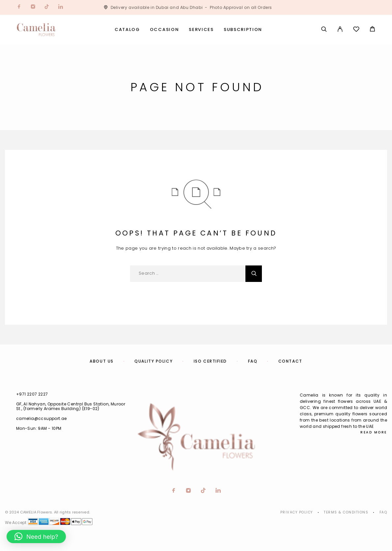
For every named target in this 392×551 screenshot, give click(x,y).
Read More (374, 432)
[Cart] (372, 30)
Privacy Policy (297, 512)
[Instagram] (33, 7)
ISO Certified (210, 361)
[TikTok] (47, 7)
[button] (36, 537)
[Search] (324, 30)
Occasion (165, 30)
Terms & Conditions (346, 512)
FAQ (253, 361)
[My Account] (340, 30)
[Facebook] (19, 7)
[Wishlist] (356, 30)
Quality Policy (154, 361)
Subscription (243, 30)
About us (101, 361)
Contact (290, 361)
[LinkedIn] (61, 7)
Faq (383, 512)
